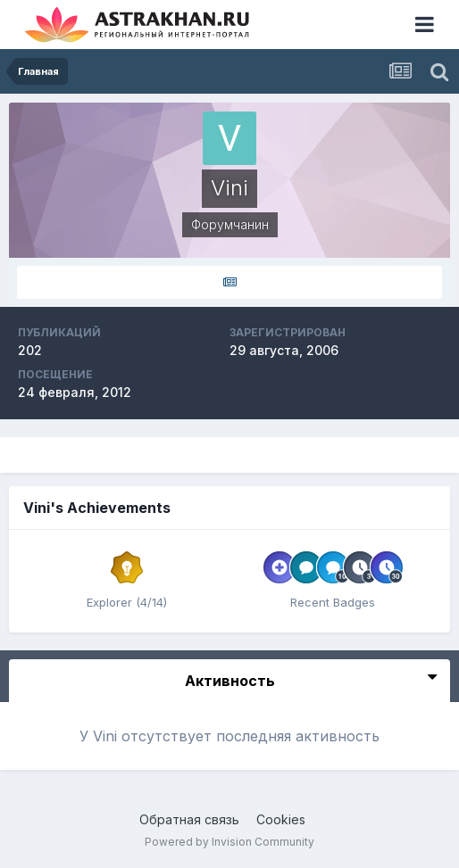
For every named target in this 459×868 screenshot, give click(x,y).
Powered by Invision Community (229, 842)
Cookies (281, 819)
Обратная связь (189, 819)
